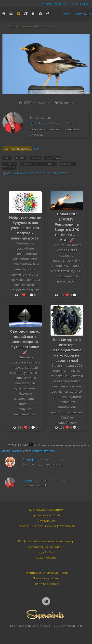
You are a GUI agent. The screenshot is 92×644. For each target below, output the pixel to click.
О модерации (46, 521)
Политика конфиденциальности (46, 573)
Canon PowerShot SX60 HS (26, 173)
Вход (67, 14)
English (46, 4)
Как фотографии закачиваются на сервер (46, 541)
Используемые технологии (46, 547)
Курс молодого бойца (46, 515)
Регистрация (82, 14)
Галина (35, 123)
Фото (12, 27)
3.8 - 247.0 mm (62, 173)
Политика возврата (46, 584)
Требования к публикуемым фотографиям (46, 526)
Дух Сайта (46, 552)
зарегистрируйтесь (42, 451)
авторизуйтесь (12, 451)
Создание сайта (46, 558)
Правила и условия (46, 578)
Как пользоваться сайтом (46, 510)
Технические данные (17, 149)
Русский (59, 4)
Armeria (28, 460)
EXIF (36, 149)
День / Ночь (79, 4)
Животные (26, 27)
